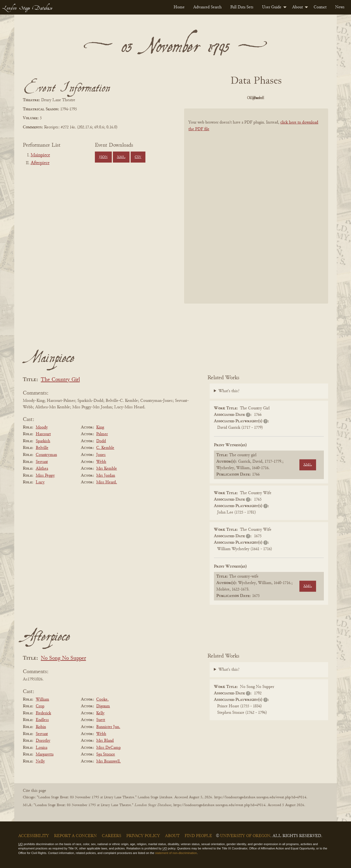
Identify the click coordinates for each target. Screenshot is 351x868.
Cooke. (102, 700)
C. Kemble (105, 448)
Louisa (42, 748)
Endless (42, 720)
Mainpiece (40, 155)
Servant (42, 462)
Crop (40, 706)
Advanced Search (207, 7)
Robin (41, 727)
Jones (101, 455)
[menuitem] (179, 7)
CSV (138, 157)
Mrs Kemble (107, 469)
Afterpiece (40, 163)
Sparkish (43, 441)
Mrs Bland (105, 741)
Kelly (100, 713)
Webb (101, 462)
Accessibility (34, 836)
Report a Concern (75, 836)
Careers (112, 836)
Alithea (42, 469)
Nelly (40, 761)
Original (240, 98)
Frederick (43, 713)
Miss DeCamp (108, 748)
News (340, 7)
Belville (42, 448)
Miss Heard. (107, 482)
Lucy (40, 482)
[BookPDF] (256, 213)
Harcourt (43, 434)
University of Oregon (245, 836)
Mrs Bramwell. (108, 761)
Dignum (103, 706)
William (42, 700)
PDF (210, 98)
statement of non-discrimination (176, 853)
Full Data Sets (242, 7)
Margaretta (45, 754)
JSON (103, 157)
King (100, 427)
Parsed (299, 98)
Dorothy (43, 741)
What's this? (229, 391)
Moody (42, 427)
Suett (101, 720)
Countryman (46, 455)
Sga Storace (106, 754)
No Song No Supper (63, 658)
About (298, 7)
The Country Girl (60, 380)
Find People (198, 836)
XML (121, 157)
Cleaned (270, 98)
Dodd (101, 441)
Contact (320, 7)
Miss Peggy (45, 476)
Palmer (102, 434)
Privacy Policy (143, 836)
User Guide (272, 7)
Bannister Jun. (108, 727)
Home (179, 7)
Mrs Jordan (106, 476)
